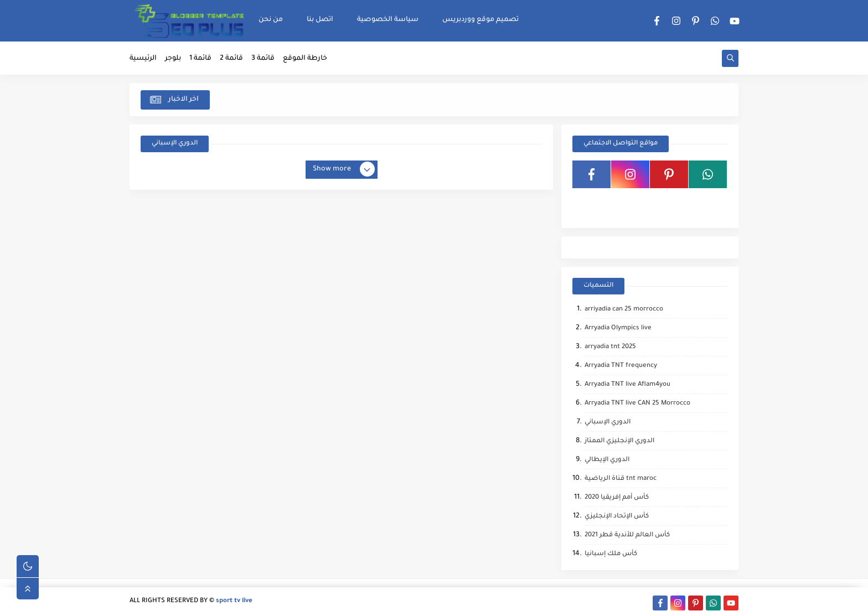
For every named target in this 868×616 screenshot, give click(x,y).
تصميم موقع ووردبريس (480, 20)
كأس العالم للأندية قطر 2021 (627, 535)
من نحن (271, 20)
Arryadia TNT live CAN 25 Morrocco (637, 404)
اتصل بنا (320, 20)
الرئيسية (143, 59)
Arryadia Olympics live (618, 328)
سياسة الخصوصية (388, 20)
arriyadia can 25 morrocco (624, 310)
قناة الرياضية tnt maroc (621, 479)
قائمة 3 (263, 59)
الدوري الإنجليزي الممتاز (619, 441)
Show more (343, 170)
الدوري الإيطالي (607, 460)
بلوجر (173, 59)
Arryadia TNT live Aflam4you (627, 385)
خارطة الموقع (305, 59)
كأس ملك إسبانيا (611, 554)
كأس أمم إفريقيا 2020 (617, 498)
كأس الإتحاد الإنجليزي (617, 517)
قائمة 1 (200, 59)
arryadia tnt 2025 (610, 347)
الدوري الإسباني (608, 423)
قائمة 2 (231, 59)
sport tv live (234, 601)
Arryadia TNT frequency (621, 366)
